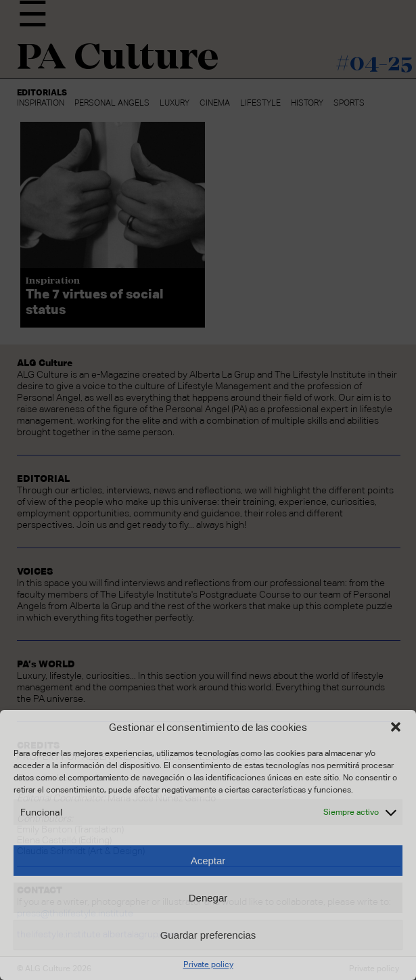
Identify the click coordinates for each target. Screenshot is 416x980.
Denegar (208, 898)
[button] (396, 727)
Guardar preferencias (208, 935)
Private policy (208, 964)
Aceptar (208, 861)
